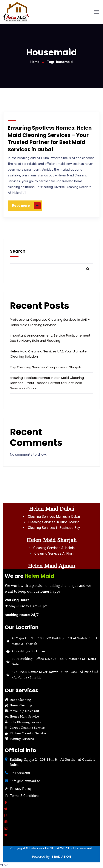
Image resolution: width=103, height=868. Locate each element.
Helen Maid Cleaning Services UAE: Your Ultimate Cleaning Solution (48, 354)
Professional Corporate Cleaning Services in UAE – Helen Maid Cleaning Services (50, 322)
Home (35, 62)
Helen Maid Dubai (51, 509)
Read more (26, 206)
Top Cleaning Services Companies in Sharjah (45, 367)
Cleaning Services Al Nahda (54, 548)
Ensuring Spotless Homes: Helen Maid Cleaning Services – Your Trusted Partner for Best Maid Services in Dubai (50, 139)
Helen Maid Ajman (51, 566)
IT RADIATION (61, 857)
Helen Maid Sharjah (51, 540)
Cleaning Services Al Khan (54, 553)
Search (18, 251)
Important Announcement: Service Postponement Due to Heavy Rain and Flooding (50, 338)
